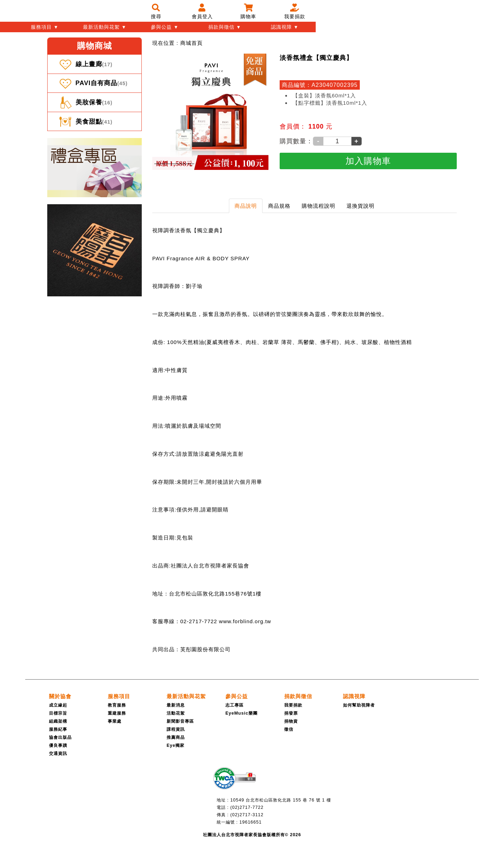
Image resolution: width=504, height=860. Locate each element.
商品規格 (279, 206)
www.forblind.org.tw (245, 621)
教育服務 (117, 705)
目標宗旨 (58, 713)
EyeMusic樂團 (241, 713)
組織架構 (58, 721)
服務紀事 (58, 729)
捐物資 (291, 721)
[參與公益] (237, 696)
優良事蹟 (58, 745)
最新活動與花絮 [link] (186, 696)
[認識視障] (354, 696)
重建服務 (117, 713)
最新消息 (176, 705)
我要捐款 (293, 705)
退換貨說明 (360, 206)
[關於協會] (60, 696)
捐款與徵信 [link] (298, 696)
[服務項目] (119, 696)
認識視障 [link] (354, 696)
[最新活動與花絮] (186, 696)
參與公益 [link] (237, 696)
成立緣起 (58, 705)
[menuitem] (191, 43)
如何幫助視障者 (359, 705)
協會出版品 (60, 737)
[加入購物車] (368, 161)
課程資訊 (176, 729)
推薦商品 (176, 737)
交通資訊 (58, 754)
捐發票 (291, 713)
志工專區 (234, 705)
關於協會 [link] (60, 696)
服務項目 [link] (119, 696)
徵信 (289, 729)
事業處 (115, 721)
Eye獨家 (176, 745)
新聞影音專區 (180, 721)
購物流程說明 (318, 206)
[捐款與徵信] (298, 696)
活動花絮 (176, 713)
